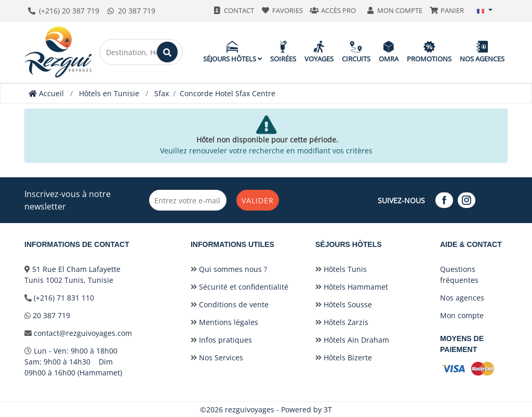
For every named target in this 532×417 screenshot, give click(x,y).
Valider (258, 200)
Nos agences (482, 52)
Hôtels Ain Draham (352, 340)
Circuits (356, 52)
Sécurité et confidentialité (240, 287)
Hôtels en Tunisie (109, 93)
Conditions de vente (230, 304)
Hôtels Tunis (341, 269)
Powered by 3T (307, 409)
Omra (389, 52)
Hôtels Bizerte (344, 357)
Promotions (429, 52)
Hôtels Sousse (344, 304)
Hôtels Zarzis (342, 322)
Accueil (46, 93)
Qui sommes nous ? (229, 269)
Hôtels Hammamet (352, 287)
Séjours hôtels (232, 52)
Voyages (319, 52)
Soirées (283, 52)
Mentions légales (224, 322)
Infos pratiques (221, 340)
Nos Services (217, 357)
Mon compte (462, 315)
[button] (485, 10)
